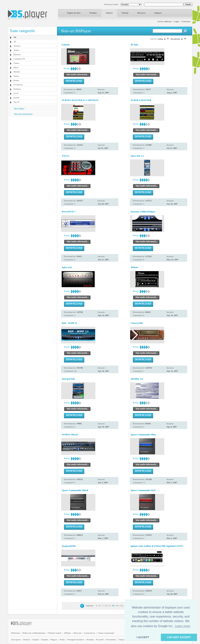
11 (117, 606)
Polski (62, 639)
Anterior (90, 606)
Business (17, 54)
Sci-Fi (16, 93)
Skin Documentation (23, 114)
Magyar (54, 639)
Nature (16, 76)
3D (15, 41)
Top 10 (16, 102)
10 (113, 606)
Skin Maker (19, 109)
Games (16, 63)
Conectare (186, 21)
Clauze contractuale (106, 633)
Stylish (16, 98)
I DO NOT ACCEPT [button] (179, 637)
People (16, 80)
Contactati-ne (89, 633)
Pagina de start (74, 13)
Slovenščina (111, 639)
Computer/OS (19, 59)
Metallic (17, 72)
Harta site (77, 633)
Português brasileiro (76, 639)
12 (121, 606)
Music (16, 67)
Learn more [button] (183, 626)
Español (45, 639)
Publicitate (16, 633)
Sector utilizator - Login (168, 21)
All (15, 37)
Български (16, 639)
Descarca (141, 13)
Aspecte (109, 13)
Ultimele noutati (55, 633)
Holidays (17, 89)
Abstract (17, 46)
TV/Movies (18, 85)
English (36, 639)
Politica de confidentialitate (34, 633)
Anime (16, 50)
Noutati (125, 13)
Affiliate (67, 633)
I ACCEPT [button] (143, 637)
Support (158, 13)
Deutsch (27, 639)
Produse (93, 13)
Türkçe (121, 639)
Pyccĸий (100, 639)
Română (90, 639)
